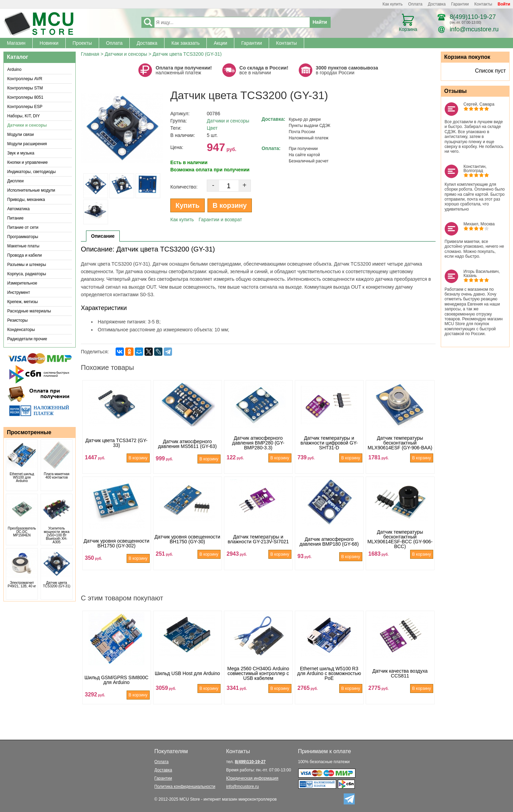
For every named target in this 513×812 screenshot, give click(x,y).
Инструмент (19, 292)
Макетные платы (23, 246)
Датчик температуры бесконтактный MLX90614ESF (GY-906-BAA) (400, 451)
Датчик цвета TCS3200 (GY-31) (57, 585)
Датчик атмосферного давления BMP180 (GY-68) (329, 548)
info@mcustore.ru (474, 29)
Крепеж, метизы (23, 302)
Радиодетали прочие (27, 339)
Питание (15, 218)
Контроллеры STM (25, 88)
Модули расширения (27, 144)
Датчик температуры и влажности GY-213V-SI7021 (258, 548)
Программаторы (23, 237)
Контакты (483, 4)
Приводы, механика (26, 200)
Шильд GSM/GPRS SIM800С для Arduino (117, 682)
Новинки (49, 43)
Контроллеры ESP (25, 107)
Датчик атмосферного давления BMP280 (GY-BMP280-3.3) (258, 451)
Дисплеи (15, 181)
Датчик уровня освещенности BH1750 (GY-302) (116, 548)
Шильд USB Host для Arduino (188, 682)
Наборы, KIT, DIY (24, 116)
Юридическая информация (252, 778)
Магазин (16, 43)
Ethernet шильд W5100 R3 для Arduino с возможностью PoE (329, 682)
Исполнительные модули (31, 190)
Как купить (393, 4)
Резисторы (17, 320)
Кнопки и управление (28, 162)
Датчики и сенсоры (27, 125)
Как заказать (185, 43)
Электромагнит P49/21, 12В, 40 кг (22, 585)
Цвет (212, 128)
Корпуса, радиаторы (27, 274)
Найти (320, 22)
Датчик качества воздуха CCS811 (400, 682)
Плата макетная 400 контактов (56, 476)
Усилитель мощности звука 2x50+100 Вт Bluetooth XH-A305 (57, 535)
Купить (188, 205)
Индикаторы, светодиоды (31, 172)
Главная (90, 54)
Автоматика (18, 209)
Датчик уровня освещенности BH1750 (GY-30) (187, 548)
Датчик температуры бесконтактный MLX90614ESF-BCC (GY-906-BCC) (400, 548)
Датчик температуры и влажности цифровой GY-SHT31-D (329, 451)
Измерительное (22, 283)
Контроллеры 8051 (25, 97)
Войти (504, 4)
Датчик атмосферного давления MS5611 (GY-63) (187, 451)
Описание (103, 236)
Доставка (437, 4)
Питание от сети (23, 227)
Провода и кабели (25, 255)
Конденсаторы (21, 330)
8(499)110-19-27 (473, 17)
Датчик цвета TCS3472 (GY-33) (116, 451)
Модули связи (20, 135)
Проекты (82, 43)
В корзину (230, 205)
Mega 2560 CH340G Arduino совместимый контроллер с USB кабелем (258, 682)
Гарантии (460, 4)
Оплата (415, 4)
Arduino (14, 70)
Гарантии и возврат (220, 220)
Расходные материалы (29, 311)
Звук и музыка (21, 153)
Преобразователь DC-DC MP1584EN (22, 532)
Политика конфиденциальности (185, 787)
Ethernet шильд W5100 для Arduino (22, 478)
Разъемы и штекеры (27, 265)
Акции (220, 43)
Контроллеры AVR (25, 79)
